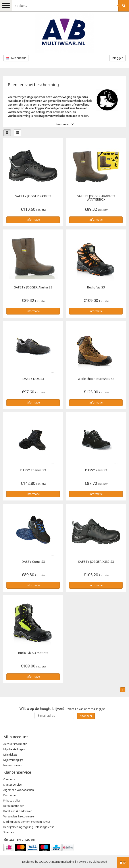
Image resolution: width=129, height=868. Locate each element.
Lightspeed (100, 862)
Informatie (33, 220)
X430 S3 (33, 196)
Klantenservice (13, 785)
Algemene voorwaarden (19, 790)
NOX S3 (33, 379)
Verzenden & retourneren (19, 816)
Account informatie (15, 744)
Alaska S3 (33, 287)
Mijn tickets (10, 755)
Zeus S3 (96, 470)
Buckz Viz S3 (96, 287)
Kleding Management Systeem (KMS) (26, 822)
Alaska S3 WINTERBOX (96, 198)
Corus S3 (33, 562)
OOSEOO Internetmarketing (57, 862)
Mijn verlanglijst (13, 760)
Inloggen (117, 58)
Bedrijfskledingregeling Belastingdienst (29, 827)
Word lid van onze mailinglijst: (62, 709)
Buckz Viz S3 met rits (33, 653)
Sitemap (9, 832)
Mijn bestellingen (14, 749)
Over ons (9, 779)
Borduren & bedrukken (18, 811)
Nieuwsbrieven (13, 765)
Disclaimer (10, 795)
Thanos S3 (33, 470)
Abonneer (86, 716)
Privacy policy (12, 801)
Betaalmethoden (14, 806)
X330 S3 (96, 562)
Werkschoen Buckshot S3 (96, 379)
